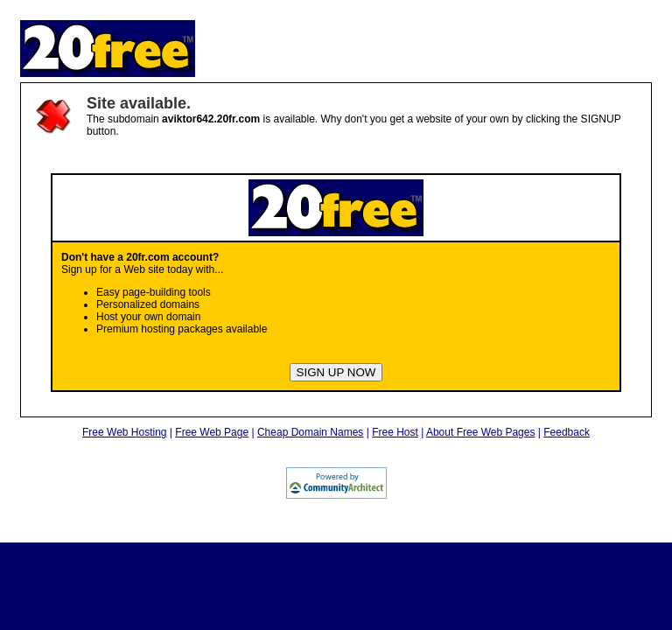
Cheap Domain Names (310, 432)
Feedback (567, 432)
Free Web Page (212, 432)
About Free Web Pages (481, 432)
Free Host (395, 432)
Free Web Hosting (125, 432)
